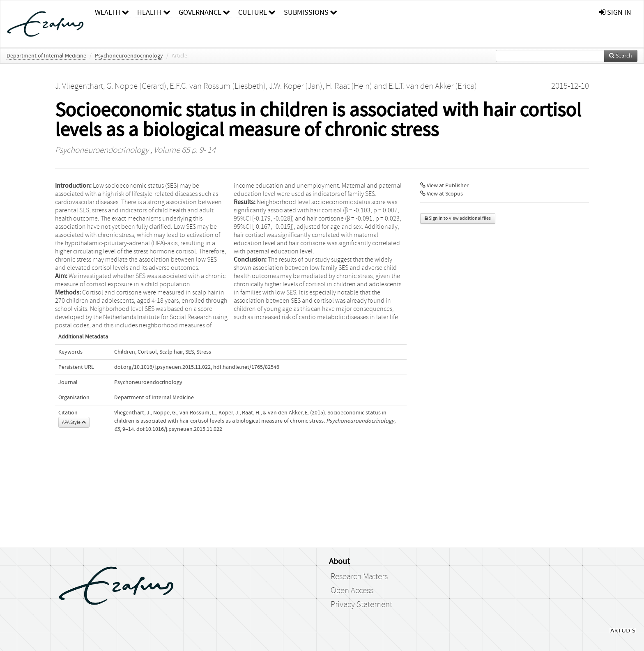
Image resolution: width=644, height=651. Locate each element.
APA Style (74, 422)
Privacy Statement (361, 605)
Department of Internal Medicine (46, 56)
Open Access (352, 591)
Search (621, 56)
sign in (615, 13)
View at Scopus (442, 194)
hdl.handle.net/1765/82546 (246, 367)
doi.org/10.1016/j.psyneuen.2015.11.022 (162, 367)
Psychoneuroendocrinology (129, 56)
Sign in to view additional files (458, 218)
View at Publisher (444, 186)
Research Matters (359, 577)
